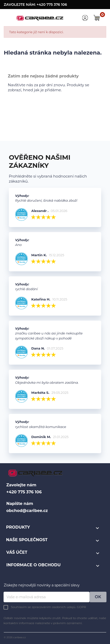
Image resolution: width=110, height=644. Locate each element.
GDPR (81, 607)
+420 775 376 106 (52, 5)
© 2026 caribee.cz (15, 637)
